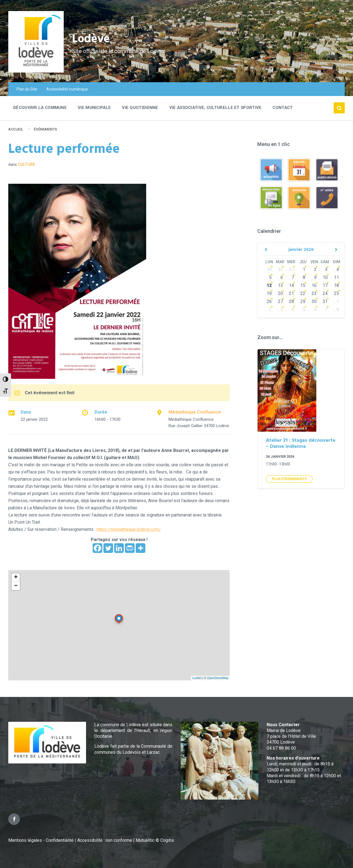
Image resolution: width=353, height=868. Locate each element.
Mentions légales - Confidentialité (41, 840)
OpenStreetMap (218, 678)
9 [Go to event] (315, 277)
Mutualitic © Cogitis (155, 840)
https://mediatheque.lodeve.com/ (129, 529)
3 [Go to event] (326, 269)
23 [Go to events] (314, 293)
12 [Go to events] (269, 285)
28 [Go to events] (292, 301)
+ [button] (16, 577)
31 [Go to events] (292, 269)
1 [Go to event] (304, 269)
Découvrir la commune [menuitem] (40, 108)
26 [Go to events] (269, 301)
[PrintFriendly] (130, 548)
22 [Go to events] (303, 293)
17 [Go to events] (325, 285)
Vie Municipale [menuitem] (94, 108)
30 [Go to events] (280, 269)
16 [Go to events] (314, 285)
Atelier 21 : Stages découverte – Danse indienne (301, 444)
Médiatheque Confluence (195, 412)
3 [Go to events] (282, 309)
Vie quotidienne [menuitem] (140, 108)
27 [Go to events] (280, 301)
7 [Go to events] (293, 277)
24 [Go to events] (325, 293)
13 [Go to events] (280, 285)
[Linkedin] (119, 548)
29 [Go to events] (269, 269)
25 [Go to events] (336, 293)
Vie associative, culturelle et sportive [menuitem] (216, 108)
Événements (46, 129)
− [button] (16, 586)
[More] (141, 548)
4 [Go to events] (293, 309)
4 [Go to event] (338, 269)
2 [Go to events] (270, 309)
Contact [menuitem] (283, 108)
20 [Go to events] (280, 293)
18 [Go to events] (336, 285)
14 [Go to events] (292, 285)
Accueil (16, 129)
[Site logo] (36, 71)
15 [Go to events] (303, 285)
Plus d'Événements (289, 479)
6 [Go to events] (282, 277)
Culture (26, 164)
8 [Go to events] (304, 277)
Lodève (94, 39)
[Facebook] (97, 548)
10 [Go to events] (325, 277)
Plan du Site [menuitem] (27, 89)
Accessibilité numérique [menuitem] (67, 89)
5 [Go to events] (270, 277)
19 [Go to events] (269, 293)
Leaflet (197, 678)
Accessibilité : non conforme (105, 840)
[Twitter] (108, 548)
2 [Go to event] (315, 269)
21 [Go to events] (292, 293)
